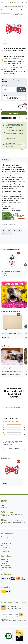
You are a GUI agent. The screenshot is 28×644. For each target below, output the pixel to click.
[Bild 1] (14, 27)
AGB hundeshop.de (6, 543)
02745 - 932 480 (9, 512)
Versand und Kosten (6, 539)
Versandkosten (24, 110)
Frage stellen (7, 234)
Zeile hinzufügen (21, 90)
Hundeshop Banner (6, 568)
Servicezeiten (4, 570)
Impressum (4, 549)
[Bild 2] (5, 41)
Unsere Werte (5, 559)
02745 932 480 (10, 140)
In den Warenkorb (14, 113)
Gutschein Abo (5, 563)
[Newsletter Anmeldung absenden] (21, 615)
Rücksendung (5, 537)
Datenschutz (4, 541)
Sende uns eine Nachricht (13, 520)
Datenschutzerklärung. (15, 622)
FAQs (2, 505)
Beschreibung (6, 160)
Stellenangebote (5, 561)
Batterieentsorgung (6, 547)
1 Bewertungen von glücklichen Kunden (18, 14)
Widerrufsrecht (5, 545)
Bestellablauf (4, 507)
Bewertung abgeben (14, 448)
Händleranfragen (5, 566)
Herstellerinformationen (9, 224)
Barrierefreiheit (5, 552)
